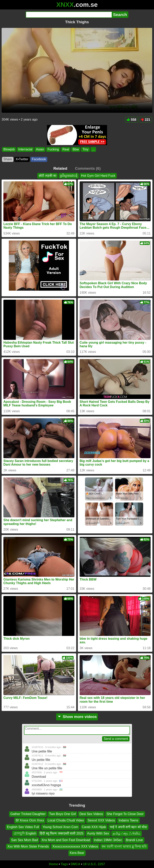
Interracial (25, 149)
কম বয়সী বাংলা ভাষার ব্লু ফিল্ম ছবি (124, 846)
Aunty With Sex (98, 833)
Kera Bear (77, 853)
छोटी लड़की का (48, 176)
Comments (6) (88, 168)
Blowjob (9, 149)
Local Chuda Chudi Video (66, 820)
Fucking (53, 149)
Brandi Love (134, 840)
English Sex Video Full (23, 827)
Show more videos (77, 717)
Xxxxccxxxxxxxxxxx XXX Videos (75, 846)
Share (8, 159)
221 (145, 120)
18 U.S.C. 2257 (94, 864)
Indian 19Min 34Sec (108, 840)
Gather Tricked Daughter (28, 814)
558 (132, 120)
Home (54, 864)
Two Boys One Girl (62, 814)
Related (60, 168)
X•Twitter (22, 159)
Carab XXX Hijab (94, 827)
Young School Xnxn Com (60, 827)
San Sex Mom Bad (24, 840)
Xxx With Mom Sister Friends (28, 846)
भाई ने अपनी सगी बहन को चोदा (128, 827)
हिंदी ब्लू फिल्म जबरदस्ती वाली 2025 (62, 833)
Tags (64, 864)
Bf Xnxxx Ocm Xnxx (30, 820)
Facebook (39, 159)
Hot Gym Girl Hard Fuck (98, 176)
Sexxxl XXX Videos (101, 820)
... (93, 149)
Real (66, 149)
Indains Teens (128, 820)
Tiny (85, 149)
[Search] (69, 15)
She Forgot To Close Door (125, 814)
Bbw (76, 149)
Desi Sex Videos (91, 814)
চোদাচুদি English (25, 833)
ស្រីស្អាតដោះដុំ (69, 176)
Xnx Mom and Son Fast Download (66, 840)
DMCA (75, 864)
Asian (40, 149)
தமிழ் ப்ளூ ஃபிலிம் (127, 833)
